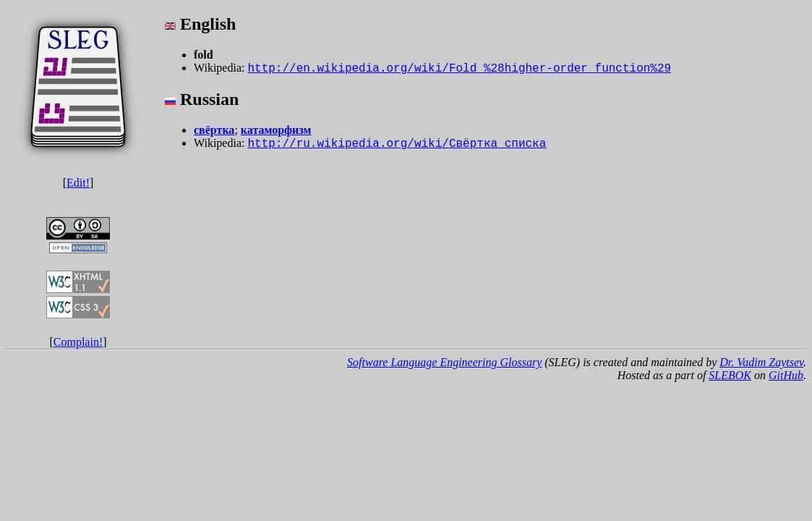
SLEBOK (730, 375)
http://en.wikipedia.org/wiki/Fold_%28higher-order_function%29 (459, 69)
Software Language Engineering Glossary (444, 362)
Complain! (78, 342)
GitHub (786, 375)
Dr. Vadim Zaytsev (761, 362)
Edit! (78, 183)
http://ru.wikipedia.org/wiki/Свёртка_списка (397, 144)
